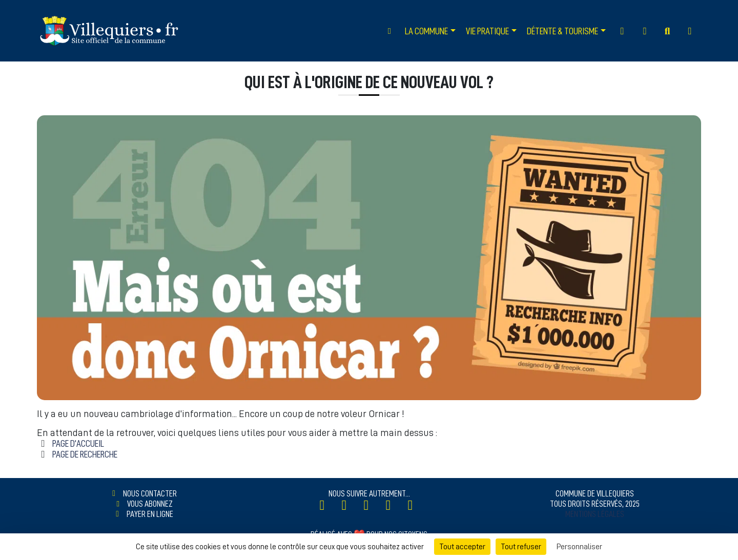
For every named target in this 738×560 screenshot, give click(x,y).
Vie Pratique (487, 31)
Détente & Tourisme (562, 31)
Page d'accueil (78, 443)
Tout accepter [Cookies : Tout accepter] (462, 547)
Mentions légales (595, 514)
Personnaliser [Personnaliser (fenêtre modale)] (579, 547)
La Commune (426, 31)
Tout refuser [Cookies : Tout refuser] (521, 547)
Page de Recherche (85, 454)
